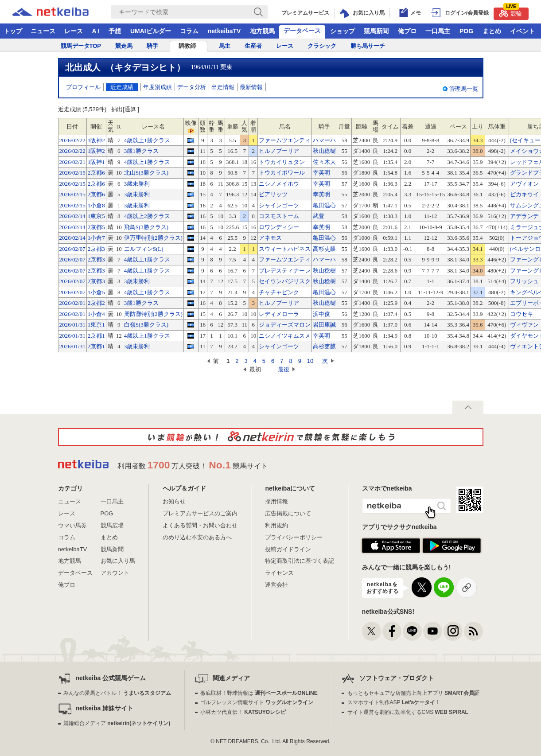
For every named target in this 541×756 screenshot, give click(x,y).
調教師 (187, 46)
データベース (302, 31)
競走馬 (124, 46)
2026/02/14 (72, 216)
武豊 (319, 216)
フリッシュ (524, 281)
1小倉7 (96, 238)
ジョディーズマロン (285, 325)
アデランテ (524, 216)
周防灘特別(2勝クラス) (153, 314)
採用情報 (276, 501)
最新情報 (251, 87)
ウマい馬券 (72, 525)
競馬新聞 (376, 31)
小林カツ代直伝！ (243, 712)
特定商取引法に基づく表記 (300, 561)
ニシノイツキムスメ (285, 336)
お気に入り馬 (118, 561)
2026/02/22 (72, 140)
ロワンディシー (279, 227)
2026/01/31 (72, 325)
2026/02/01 (72, 303)
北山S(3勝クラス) (146, 173)
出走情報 (223, 87)
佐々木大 (324, 162)
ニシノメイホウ (279, 184)
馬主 (225, 46)
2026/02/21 (72, 162)
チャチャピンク (279, 292)
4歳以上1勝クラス (147, 140)
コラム (189, 31)
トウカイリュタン (282, 162)
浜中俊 (321, 314)
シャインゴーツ (279, 205)
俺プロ (407, 31)
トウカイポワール (282, 173)
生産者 (253, 46)
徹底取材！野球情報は (259, 693)
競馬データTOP (81, 46)
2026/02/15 (72, 173)
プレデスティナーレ (285, 271)
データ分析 (192, 87)
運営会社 (276, 585)
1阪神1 (96, 162)
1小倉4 (96, 314)
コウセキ (522, 314)
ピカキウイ (524, 194)
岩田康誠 (324, 325)
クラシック (322, 46)
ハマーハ (324, 140)
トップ (13, 31)
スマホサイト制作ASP (394, 702)
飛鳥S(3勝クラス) (146, 227)
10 (310, 361)
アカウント (115, 573)
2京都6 (96, 173)
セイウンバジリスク (285, 281)
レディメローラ (279, 314)
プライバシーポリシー (294, 537)
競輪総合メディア (117, 723)
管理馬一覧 (464, 89)
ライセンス (279, 573)
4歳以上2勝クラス (147, 216)
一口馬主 (438, 31)
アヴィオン (524, 184)
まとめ (492, 31)
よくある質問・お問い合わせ (200, 525)
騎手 (152, 46)
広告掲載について (288, 513)
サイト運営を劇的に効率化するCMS (408, 712)
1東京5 (96, 216)
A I (96, 31)
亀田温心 (324, 205)
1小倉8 (96, 205)
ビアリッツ (273, 194)
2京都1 (96, 336)
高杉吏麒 (324, 249)
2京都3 (96, 249)
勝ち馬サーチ (368, 46)
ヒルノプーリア (279, 151)
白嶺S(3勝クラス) (146, 325)
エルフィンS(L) (144, 249)
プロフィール (83, 87)
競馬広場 (112, 525)
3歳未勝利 (137, 184)
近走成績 (122, 87)
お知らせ (174, 501)
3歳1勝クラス (141, 151)
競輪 (510, 12)
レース (74, 31)
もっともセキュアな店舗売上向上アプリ (413, 693)
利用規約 (276, 525)
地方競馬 (262, 31)
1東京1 (96, 325)
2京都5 (96, 227)
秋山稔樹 (324, 151)
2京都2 (96, 303)
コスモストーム (279, 216)
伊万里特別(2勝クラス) (153, 238)
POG (466, 31)
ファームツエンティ (285, 140)
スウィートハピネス (285, 249)
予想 (115, 31)
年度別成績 (158, 87)
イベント (522, 31)
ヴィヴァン (524, 325)
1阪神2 (96, 140)
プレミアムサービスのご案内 (200, 513)
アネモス (270, 238)
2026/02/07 (72, 249)
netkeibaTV (224, 31)
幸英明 (321, 173)
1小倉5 (96, 292)
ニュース (43, 31)
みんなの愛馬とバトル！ (117, 693)
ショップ (343, 31)
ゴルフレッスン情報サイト (257, 702)
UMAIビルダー (151, 31)
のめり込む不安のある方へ (197, 537)
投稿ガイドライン (288, 549)
